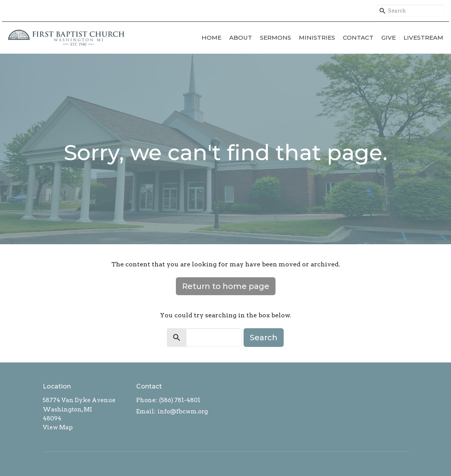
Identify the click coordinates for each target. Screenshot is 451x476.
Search (264, 338)
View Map (58, 427)
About (241, 38)
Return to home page (226, 286)
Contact (358, 38)
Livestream (423, 38)
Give (389, 38)
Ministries (317, 38)
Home (211, 38)
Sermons (276, 38)
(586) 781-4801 (180, 400)
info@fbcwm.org (183, 411)
